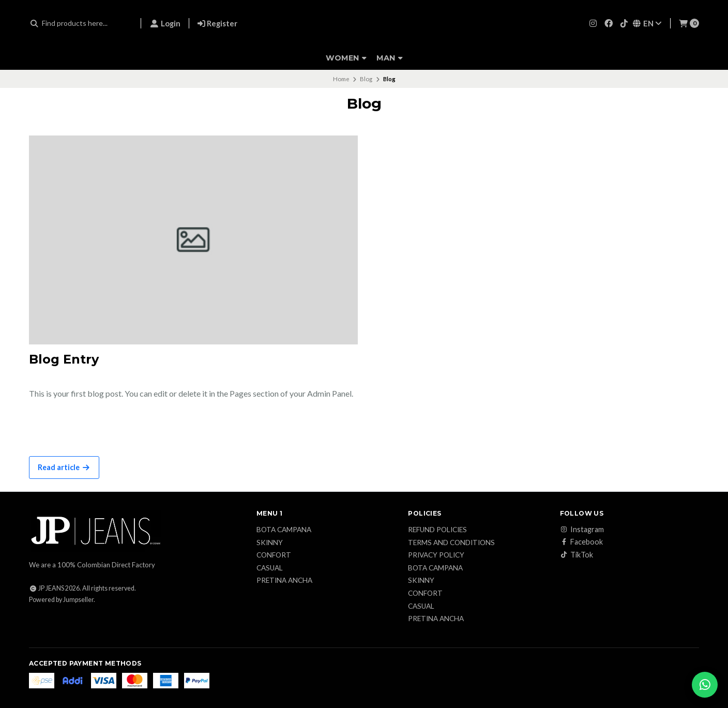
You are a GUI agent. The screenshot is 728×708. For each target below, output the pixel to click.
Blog (366, 79)
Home (341, 79)
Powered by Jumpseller (61, 600)
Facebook (581, 542)
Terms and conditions (451, 543)
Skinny (270, 543)
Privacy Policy (436, 555)
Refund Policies (437, 530)
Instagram (582, 530)
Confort (274, 555)
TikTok (577, 555)
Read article (64, 467)
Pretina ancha (284, 581)
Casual (270, 568)
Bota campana (284, 530)
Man (390, 58)
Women (346, 58)
